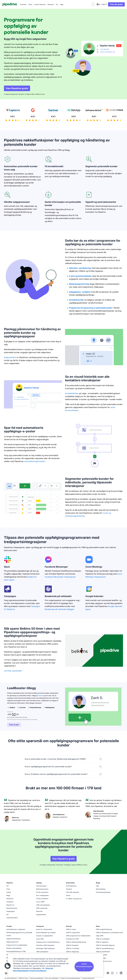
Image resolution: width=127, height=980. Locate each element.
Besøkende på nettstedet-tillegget (59, 609)
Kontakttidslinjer (72, 393)
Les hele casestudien (13, 671)
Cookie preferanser (88, 978)
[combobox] (97, 4)
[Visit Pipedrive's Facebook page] (108, 974)
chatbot (41, 696)
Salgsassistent (10, 357)
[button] (8, 966)
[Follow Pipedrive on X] (117, 974)
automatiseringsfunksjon (35, 461)
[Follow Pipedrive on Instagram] (112, 974)
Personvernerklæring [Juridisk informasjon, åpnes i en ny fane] (38, 971)
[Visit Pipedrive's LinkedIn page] (121, 973)
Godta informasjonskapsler (84, 966)
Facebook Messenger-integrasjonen (60, 577)
